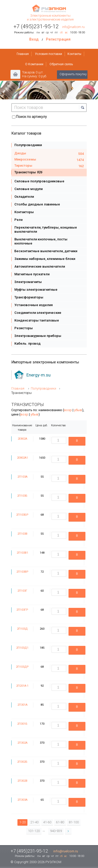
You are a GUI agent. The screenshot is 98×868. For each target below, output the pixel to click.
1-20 (22, 822)
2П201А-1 (22, 686)
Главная (23, 54)
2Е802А (22, 439)
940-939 (56, 831)
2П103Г (22, 591)
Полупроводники (43, 388)
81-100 (74, 822)
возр (68, 410)
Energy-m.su (38, 375)
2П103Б (22, 496)
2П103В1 (22, 553)
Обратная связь (61, 64)
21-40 (34, 822)
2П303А (22, 800)
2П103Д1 (22, 648)
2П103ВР (22, 572)
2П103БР (22, 515)
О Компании (34, 64)
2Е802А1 (22, 458)
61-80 (60, 822)
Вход (34, 39)
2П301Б (22, 724)
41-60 (47, 822)
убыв (78, 410)
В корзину (77, 442)
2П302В (22, 781)
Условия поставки (48, 54)
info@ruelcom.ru (73, 27)
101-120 (34, 831)
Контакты (74, 54)
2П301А (22, 705)
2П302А (22, 743)
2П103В (22, 534)
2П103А (22, 477)
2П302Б (22, 762)
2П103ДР (22, 667)
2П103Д (22, 629)
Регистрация (58, 39)
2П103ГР (22, 610)
